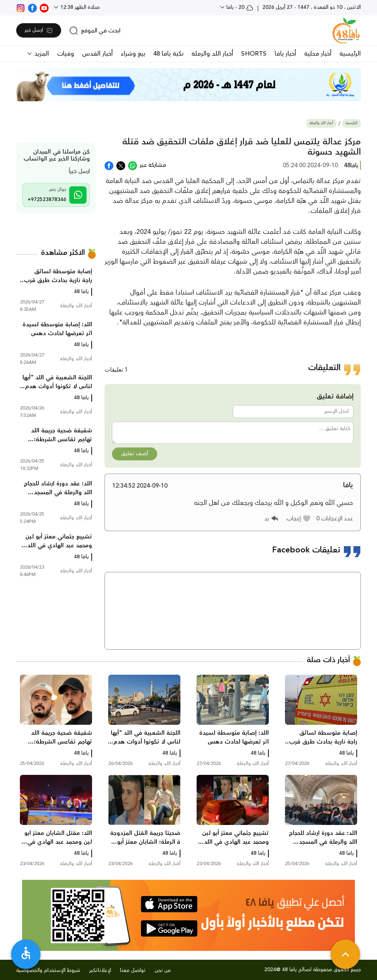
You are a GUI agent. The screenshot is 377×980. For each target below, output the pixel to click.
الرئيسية (350, 54)
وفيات (66, 54)
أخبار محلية (318, 54)
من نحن (163, 970)
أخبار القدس (97, 54)
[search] (95, 31)
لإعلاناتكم (100, 970)
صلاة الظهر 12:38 (79, 7)
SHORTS (254, 54)
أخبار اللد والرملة (212, 54)
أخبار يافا (285, 54)
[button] (299, 519)
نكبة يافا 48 (168, 54)
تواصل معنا (133, 970)
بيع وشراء (133, 54)
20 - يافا (239, 7)
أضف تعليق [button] (135, 454)
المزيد (41, 54)
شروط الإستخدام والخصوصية (48, 970)
